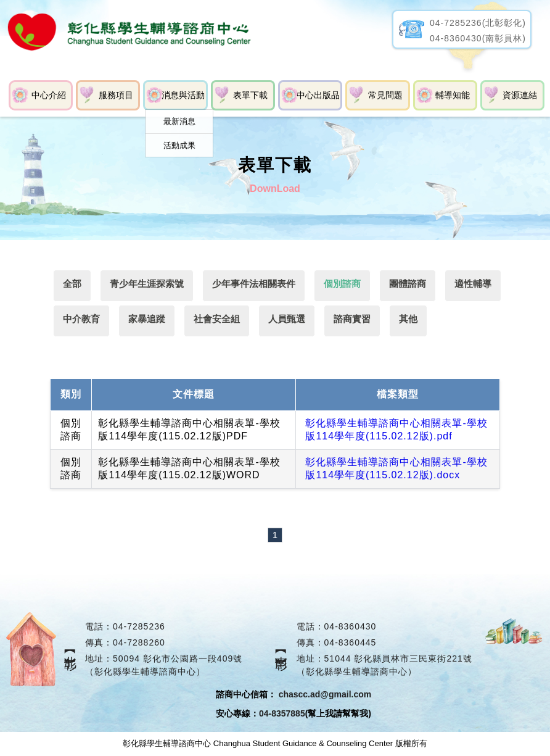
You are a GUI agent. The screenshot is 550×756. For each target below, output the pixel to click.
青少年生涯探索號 (147, 284)
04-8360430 (351, 627)
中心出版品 (318, 95)
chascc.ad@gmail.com (325, 695)
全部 (72, 284)
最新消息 (179, 121)
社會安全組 (217, 319)
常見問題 (385, 95)
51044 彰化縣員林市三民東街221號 (398, 659)
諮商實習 (353, 319)
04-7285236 (139, 627)
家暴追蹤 (147, 319)
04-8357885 (282, 714)
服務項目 (116, 95)
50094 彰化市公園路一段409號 (178, 659)
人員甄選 (287, 319)
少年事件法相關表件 (254, 284)
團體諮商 (409, 284)
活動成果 (179, 145)
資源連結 (520, 95)
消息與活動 (183, 95)
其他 (409, 319)
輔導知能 (453, 95)
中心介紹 (49, 95)
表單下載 (250, 95)
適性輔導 (474, 284)
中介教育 (81, 319)
